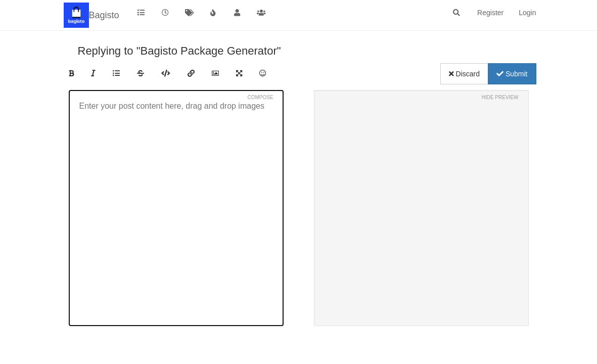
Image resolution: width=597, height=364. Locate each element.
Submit (512, 74)
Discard (464, 74)
